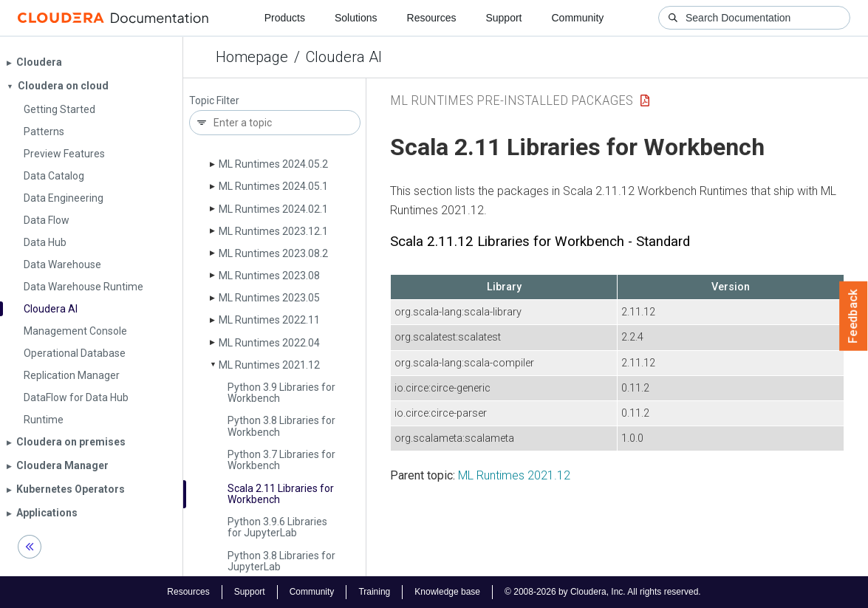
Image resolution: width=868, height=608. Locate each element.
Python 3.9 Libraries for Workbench (281, 393)
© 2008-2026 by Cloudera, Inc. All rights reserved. (603, 592)
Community (578, 18)
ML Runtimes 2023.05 (269, 298)
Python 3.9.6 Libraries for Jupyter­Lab (277, 527)
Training (374, 592)
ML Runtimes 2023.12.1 (273, 231)
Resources (432, 18)
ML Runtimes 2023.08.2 (273, 253)
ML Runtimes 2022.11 (269, 320)
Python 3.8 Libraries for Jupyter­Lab (281, 561)
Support (503, 18)
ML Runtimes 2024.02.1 (273, 209)
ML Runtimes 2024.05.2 (273, 164)
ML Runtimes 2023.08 (269, 276)
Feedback (854, 316)
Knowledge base (447, 592)
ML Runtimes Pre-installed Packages (512, 100)
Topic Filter (214, 101)
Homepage (252, 57)
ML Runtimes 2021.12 (269, 365)
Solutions (356, 18)
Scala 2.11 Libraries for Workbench (281, 494)
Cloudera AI (344, 57)
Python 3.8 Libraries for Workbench (281, 426)
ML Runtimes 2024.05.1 (273, 186)
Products (285, 18)
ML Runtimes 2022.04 (269, 343)
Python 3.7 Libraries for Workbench (281, 460)
